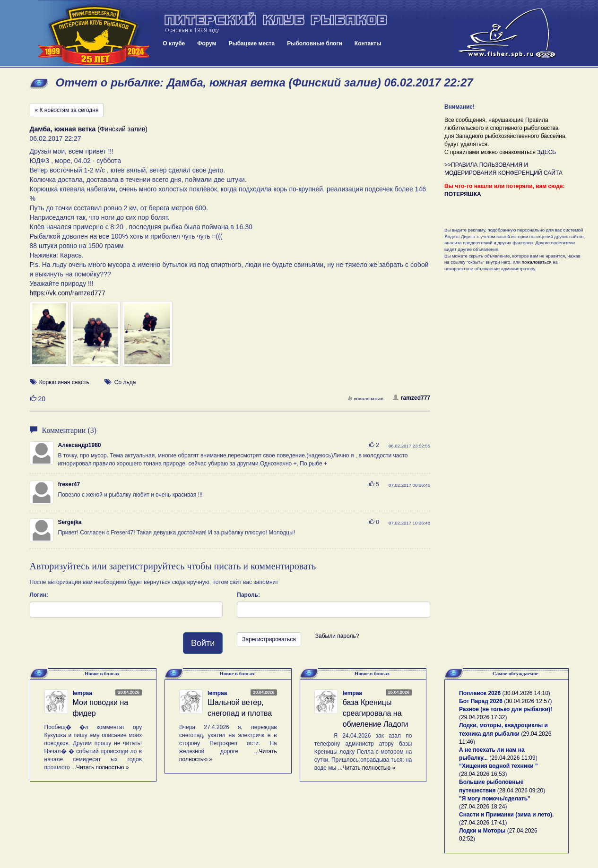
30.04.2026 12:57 (528, 701)
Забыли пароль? (337, 636)
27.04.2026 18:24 (483, 807)
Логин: (39, 595)
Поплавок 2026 (480, 693)
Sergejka (70, 522)
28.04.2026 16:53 (483, 774)
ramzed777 (412, 398)
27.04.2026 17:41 (483, 823)
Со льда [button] (125, 382)
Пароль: (248, 595)
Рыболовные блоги (315, 43)
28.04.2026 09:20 (521, 791)
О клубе (174, 43)
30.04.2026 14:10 (526, 693)
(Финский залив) (89, 129)
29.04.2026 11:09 (513, 758)
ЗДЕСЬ (546, 152)
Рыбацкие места (251, 43)
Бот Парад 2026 (481, 701)
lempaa (82, 693)
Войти (203, 643)
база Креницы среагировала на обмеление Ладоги (376, 713)
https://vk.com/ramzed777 (68, 293)
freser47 (69, 484)
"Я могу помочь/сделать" (495, 799)
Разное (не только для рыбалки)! (506, 709)
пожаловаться (365, 399)
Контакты (368, 43)
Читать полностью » (103, 767)
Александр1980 (80, 445)
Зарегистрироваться (269, 639)
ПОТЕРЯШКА (463, 194)
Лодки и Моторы (482, 831)
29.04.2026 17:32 (483, 717)
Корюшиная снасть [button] (64, 382)
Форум (207, 43)
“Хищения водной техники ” (498, 766)
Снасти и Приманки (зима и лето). (506, 815)
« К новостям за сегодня (67, 110)
